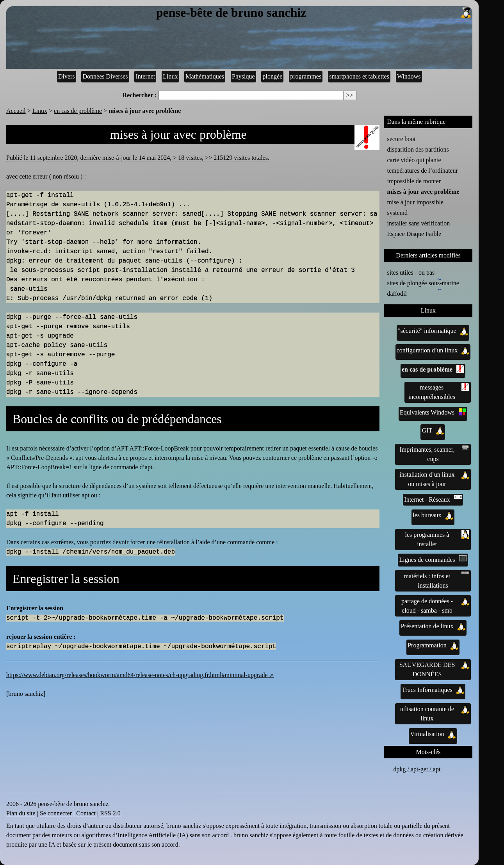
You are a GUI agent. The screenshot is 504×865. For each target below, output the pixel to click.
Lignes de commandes (433, 559)
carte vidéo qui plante (414, 160)
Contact (87, 813)
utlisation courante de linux (435, 713)
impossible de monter (414, 181)
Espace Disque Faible (414, 234)
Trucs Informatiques (433, 690)
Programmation (433, 645)
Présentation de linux (433, 626)
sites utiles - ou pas (411, 273)
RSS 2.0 (110, 813)
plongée (273, 76)
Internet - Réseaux (433, 499)
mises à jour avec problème (423, 192)
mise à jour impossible (415, 202)
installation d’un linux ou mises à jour (434, 479)
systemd (397, 213)
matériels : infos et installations (437, 580)
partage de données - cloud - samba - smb (435, 605)
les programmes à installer (437, 539)
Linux (170, 76)
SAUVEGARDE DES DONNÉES (435, 669)
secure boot (402, 139)
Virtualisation (433, 734)
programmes (306, 76)
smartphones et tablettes (359, 76)
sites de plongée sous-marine (423, 282)
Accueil (16, 111)
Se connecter (56, 813)
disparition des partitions (418, 149)
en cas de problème (78, 111)
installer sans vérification (419, 223)
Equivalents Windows (433, 412)
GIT (433, 431)
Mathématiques (205, 76)
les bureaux (433, 515)
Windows (409, 76)
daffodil (399, 293)
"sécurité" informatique (433, 331)
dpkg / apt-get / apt (417, 769)
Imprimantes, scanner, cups (434, 454)
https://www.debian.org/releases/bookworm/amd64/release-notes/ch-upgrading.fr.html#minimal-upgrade (137, 675)
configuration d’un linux (433, 350)
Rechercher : (140, 95)
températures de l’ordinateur (423, 171)
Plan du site (21, 813)
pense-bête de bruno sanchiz (314, 13)
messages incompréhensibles (439, 391)
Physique (243, 76)
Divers (67, 76)
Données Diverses (105, 76)
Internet (145, 76)
